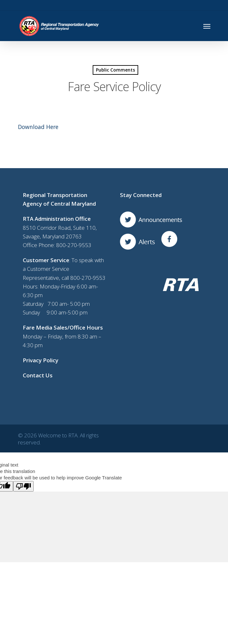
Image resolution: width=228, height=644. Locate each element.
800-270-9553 (74, 245)
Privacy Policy (41, 360)
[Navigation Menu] (207, 26)
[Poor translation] (23, 486)
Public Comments (115, 70)
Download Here (38, 127)
